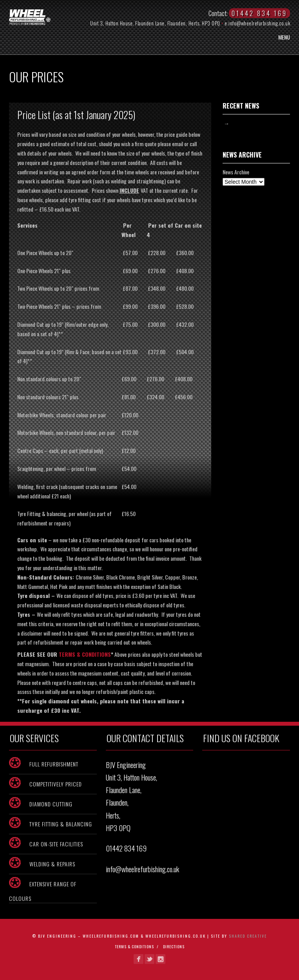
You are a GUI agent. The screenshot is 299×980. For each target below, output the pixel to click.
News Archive (236, 172)
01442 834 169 (126, 848)
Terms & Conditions (134, 946)
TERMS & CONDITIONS (85, 654)
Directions (174, 946)
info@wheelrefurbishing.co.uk (259, 23)
